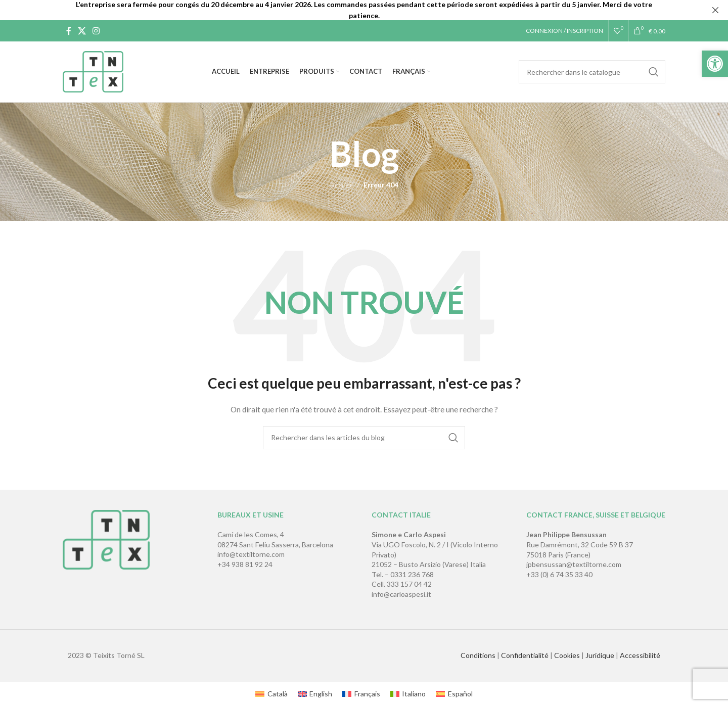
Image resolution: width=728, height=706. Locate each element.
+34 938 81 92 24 (245, 564)
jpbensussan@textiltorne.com (574, 564)
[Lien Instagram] (96, 31)
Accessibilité (640, 655)
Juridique (600, 655)
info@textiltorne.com (251, 554)
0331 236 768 (412, 574)
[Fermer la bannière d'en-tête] (715, 10)
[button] (715, 64)
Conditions (478, 655)
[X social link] (82, 31)
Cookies (567, 655)
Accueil (341, 185)
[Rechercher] (592, 72)
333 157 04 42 (409, 584)
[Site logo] (93, 71)
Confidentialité (525, 655)
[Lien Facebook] (69, 31)
